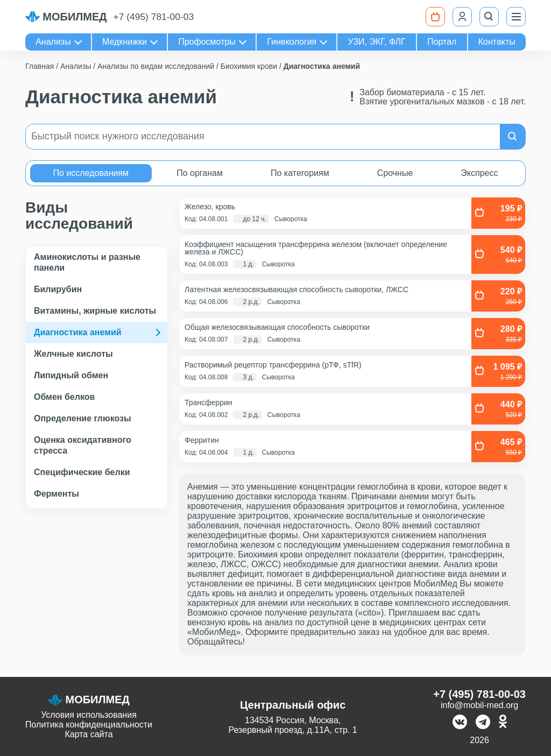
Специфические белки (82, 472)
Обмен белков (64, 397)
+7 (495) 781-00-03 (154, 17)
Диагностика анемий (78, 332)
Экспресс (479, 173)
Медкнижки (125, 42)
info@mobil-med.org (479, 705)
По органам (200, 173)
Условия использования (89, 715)
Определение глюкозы (83, 418)
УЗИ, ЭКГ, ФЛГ (377, 42)
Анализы (53, 42)
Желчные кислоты (73, 354)
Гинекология (292, 42)
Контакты (497, 42)
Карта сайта (89, 734)
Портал (442, 42)
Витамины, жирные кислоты (95, 311)
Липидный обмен (71, 375)
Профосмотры (207, 42)
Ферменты (56, 494)
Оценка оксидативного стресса (83, 445)
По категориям (300, 173)
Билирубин (58, 289)
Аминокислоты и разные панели (87, 262)
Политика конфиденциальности (89, 725)
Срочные (395, 173)
